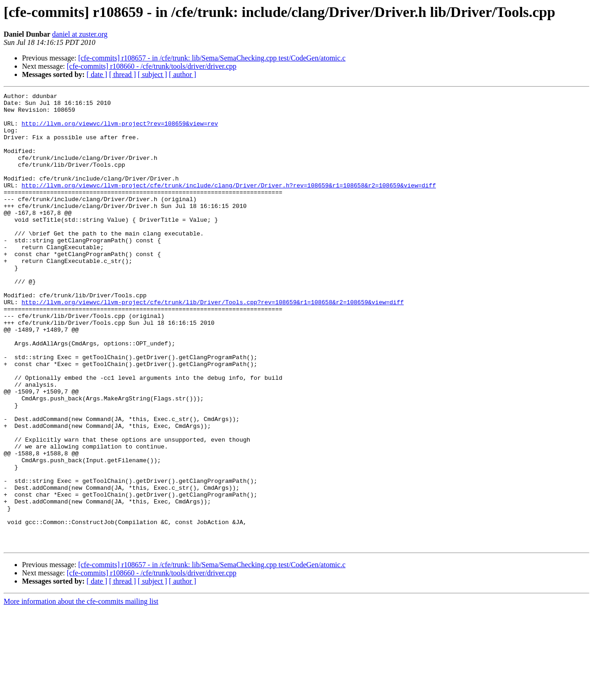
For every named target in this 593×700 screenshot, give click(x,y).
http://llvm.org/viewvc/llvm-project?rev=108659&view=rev (120, 130)
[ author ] (183, 74)
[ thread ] (122, 74)
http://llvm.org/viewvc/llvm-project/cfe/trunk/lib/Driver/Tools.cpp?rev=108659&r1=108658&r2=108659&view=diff (213, 345)
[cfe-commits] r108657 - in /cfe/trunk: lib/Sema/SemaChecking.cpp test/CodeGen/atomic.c (212, 58)
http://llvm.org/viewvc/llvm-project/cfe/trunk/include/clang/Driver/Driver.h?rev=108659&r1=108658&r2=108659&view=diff (229, 204)
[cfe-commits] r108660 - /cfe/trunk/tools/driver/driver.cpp (152, 66)
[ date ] (97, 74)
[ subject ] (152, 74)
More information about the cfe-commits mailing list (81, 692)
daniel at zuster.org (80, 34)
